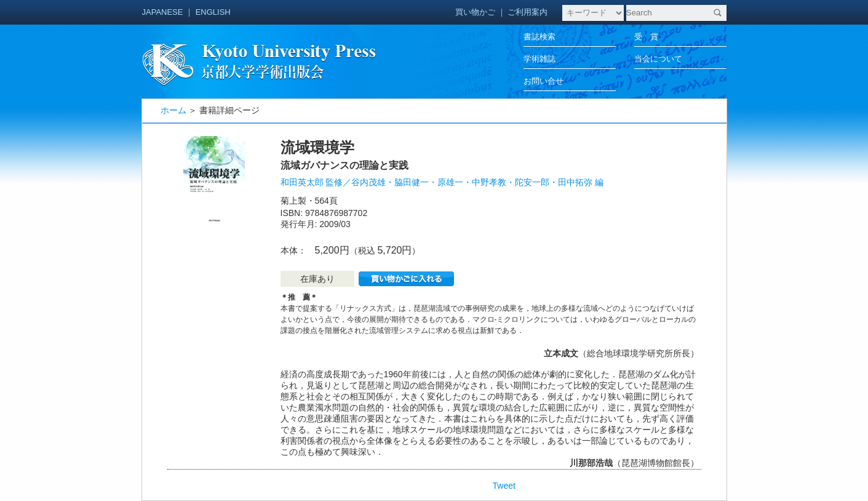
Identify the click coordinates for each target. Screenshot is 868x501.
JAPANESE (163, 12)
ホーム (173, 110)
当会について (658, 59)
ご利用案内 (528, 12)
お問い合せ (543, 81)
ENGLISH (213, 12)
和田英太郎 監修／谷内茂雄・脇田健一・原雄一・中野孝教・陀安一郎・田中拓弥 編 (442, 182)
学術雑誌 (540, 59)
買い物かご (475, 12)
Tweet (504, 486)
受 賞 (646, 37)
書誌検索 (540, 37)
